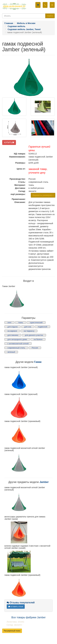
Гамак (38, 362)
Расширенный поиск (12, 631)
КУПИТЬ (9, 142)
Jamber (44, 482)
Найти (50, 16)
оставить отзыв (16, 607)
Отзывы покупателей (21, 603)
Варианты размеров (43, 195)
